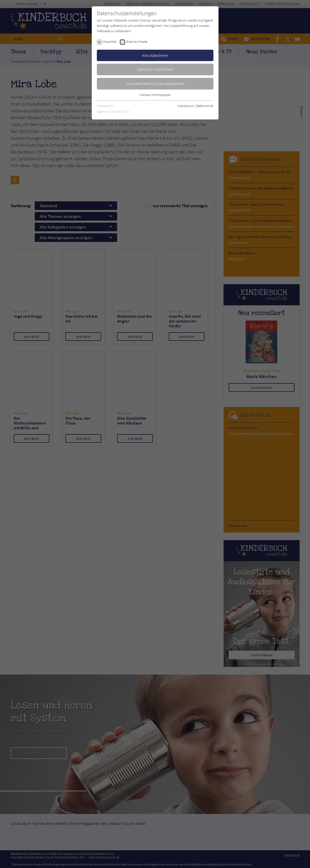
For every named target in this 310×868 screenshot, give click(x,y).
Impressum (186, 106)
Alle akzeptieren (155, 55)
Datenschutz (205, 106)
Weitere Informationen (155, 95)
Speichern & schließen (155, 69)
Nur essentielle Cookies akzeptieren (155, 83)
